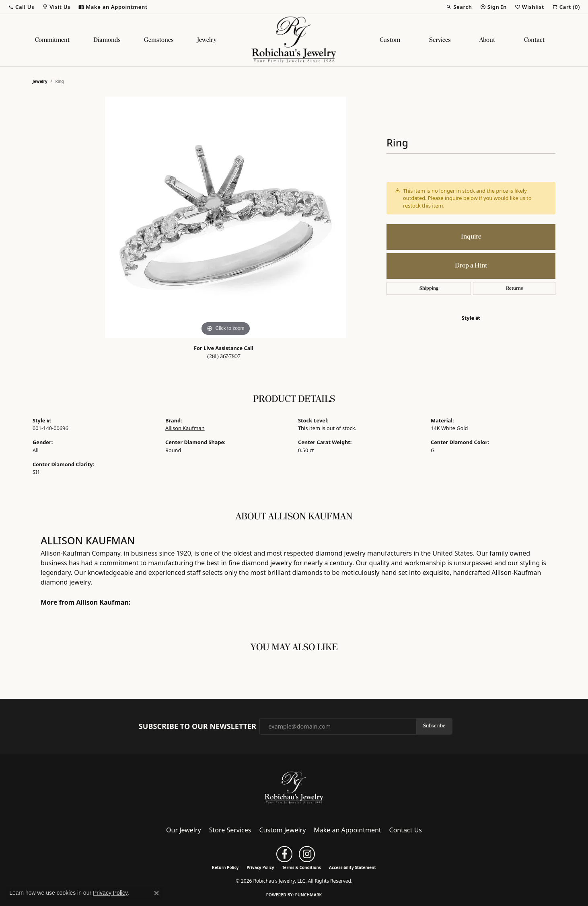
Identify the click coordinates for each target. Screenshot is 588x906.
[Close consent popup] (156, 893)
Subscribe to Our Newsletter (197, 727)
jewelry (40, 81)
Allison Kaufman (185, 428)
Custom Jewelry (283, 830)
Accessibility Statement (353, 867)
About (487, 40)
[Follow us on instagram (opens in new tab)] (307, 854)
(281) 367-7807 (224, 357)
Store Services (230, 830)
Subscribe (434, 726)
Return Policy (225, 867)
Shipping (429, 288)
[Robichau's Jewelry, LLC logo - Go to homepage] (294, 40)
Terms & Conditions (301, 867)
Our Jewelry (184, 830)
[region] (226, 217)
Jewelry (207, 40)
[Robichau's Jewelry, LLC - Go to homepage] (294, 787)
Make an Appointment (347, 830)
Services (440, 40)
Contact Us (406, 830)
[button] (21, 7)
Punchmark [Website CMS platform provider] (309, 895)
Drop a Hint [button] (471, 266)
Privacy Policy (260, 867)
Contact (534, 40)
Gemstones (159, 40)
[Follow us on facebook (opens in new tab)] (284, 854)
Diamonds (107, 40)
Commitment (52, 40)
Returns (514, 288)
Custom (390, 40)
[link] (113, 7)
